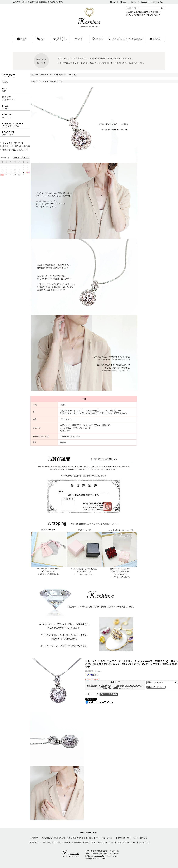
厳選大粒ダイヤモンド (9, 98)
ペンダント (54, 75)
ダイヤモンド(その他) (68, 75)
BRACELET (15, 133)
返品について (124, 838)
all (47, 75)
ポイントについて (140, 838)
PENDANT (15, 116)
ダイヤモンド (59, 81)
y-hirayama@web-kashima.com (105, 856)
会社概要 (34, 838)
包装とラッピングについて (15, 150)
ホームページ (145, 842)
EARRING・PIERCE (15, 125)
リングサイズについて (126, 842)
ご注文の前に (33, 842)
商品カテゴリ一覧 (38, 75)
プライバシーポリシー (105, 838)
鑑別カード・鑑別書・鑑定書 (16, 146)
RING (15, 107)
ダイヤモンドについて (13, 143)
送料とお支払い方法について (53, 838)
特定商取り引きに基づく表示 (81, 838)
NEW (15, 90)
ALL (15, 81)
